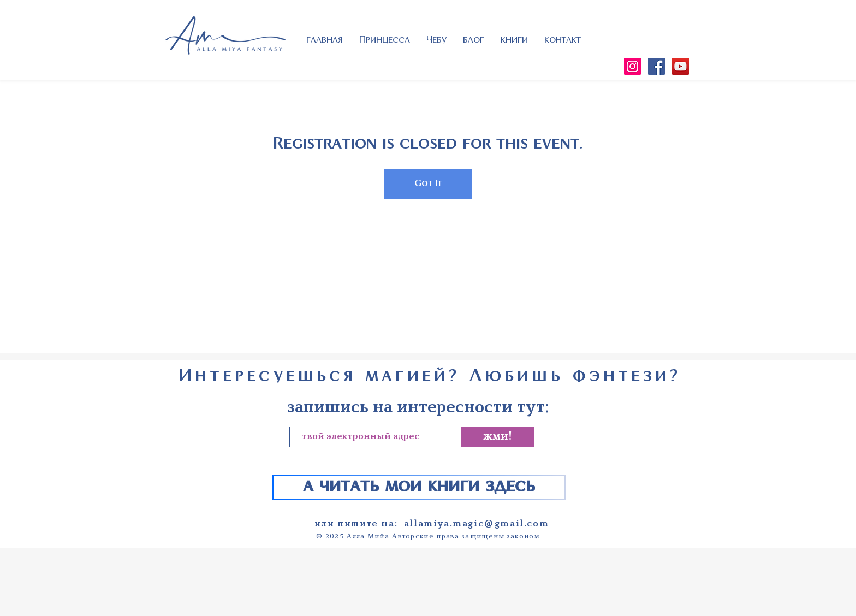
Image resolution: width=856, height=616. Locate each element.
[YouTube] (680, 66)
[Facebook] (656, 66)
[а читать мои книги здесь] (419, 487)
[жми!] (498, 437)
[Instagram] (632, 66)
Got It (428, 184)
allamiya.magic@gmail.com (476, 524)
